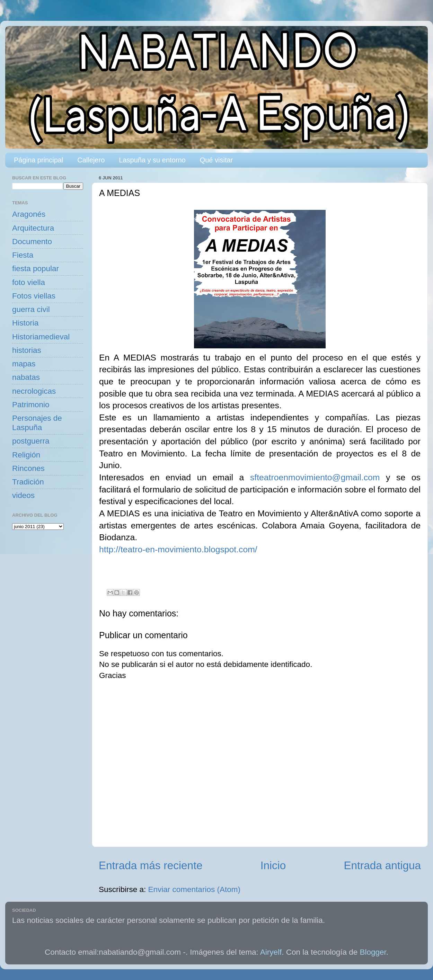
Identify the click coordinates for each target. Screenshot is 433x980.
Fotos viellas (34, 296)
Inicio (273, 865)
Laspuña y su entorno (152, 160)
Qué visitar (216, 160)
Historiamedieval (41, 337)
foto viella (29, 282)
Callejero (91, 160)
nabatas (26, 377)
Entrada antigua (382, 865)
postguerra (31, 441)
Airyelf (271, 952)
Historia (25, 323)
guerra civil (31, 309)
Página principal (38, 160)
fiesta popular (36, 269)
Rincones (28, 468)
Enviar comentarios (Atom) (194, 889)
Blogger (373, 952)
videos (23, 495)
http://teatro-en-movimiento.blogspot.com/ (178, 549)
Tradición (28, 482)
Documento (32, 242)
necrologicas (34, 391)
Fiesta (23, 255)
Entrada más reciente (151, 865)
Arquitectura (33, 228)
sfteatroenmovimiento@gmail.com (315, 477)
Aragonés (29, 214)
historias (27, 350)
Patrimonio (31, 405)
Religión (26, 455)
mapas (24, 364)
